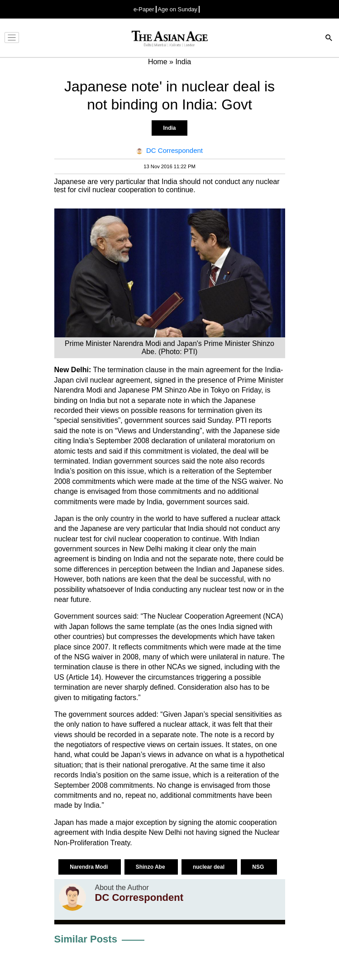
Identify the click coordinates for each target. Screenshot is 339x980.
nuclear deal (209, 867)
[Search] (329, 39)
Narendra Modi (89, 867)
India (169, 128)
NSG (259, 867)
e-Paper (144, 9)
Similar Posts (86, 939)
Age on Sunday (178, 9)
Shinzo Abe (151, 867)
